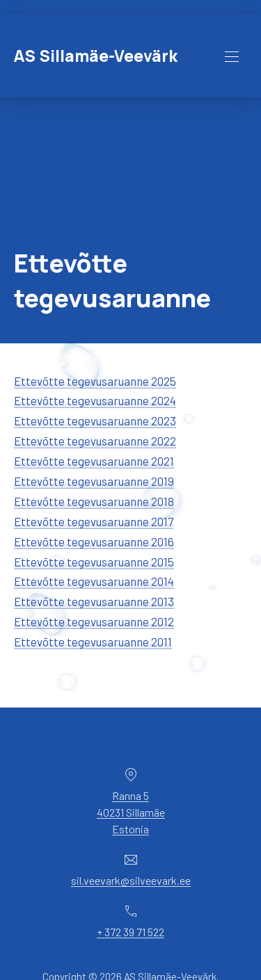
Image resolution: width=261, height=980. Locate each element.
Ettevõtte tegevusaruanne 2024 (95, 400)
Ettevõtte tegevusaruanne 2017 (94, 521)
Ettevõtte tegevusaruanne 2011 (93, 642)
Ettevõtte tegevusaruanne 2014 (94, 581)
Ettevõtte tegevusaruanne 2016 (94, 541)
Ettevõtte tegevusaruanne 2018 (94, 501)
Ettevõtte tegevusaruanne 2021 (94, 461)
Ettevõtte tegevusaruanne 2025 (95, 381)
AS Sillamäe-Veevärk (96, 56)
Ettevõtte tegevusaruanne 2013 (94, 601)
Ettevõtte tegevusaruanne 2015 (94, 562)
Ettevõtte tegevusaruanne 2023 (95, 420)
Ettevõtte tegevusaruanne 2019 (94, 481)
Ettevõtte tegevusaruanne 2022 (95, 441)
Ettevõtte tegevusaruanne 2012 (94, 621)
